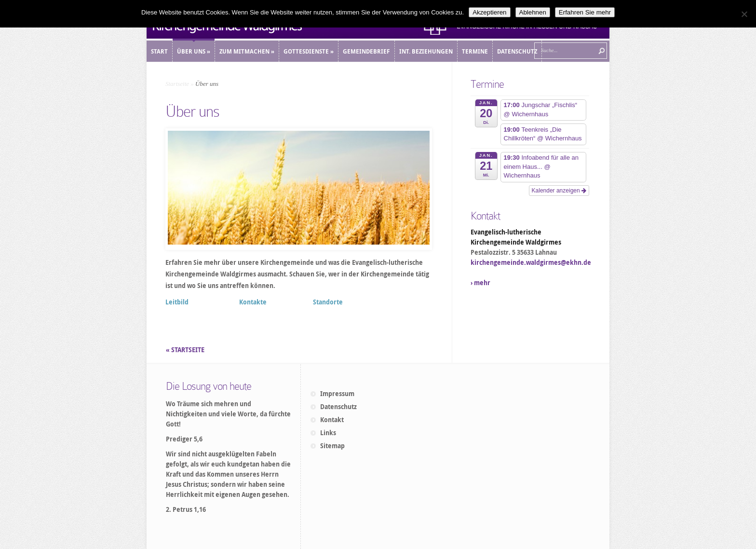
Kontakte (253, 302)
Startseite (177, 84)
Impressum (337, 394)
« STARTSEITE (186, 350)
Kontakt (332, 420)
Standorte (328, 302)
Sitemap (332, 446)
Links (328, 433)
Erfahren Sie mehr (585, 12)
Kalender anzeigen (559, 191)
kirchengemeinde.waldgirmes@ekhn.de (531, 262)
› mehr (480, 283)
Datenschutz (338, 407)
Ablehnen (533, 12)
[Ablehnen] (744, 14)
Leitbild (177, 302)
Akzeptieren (489, 12)
